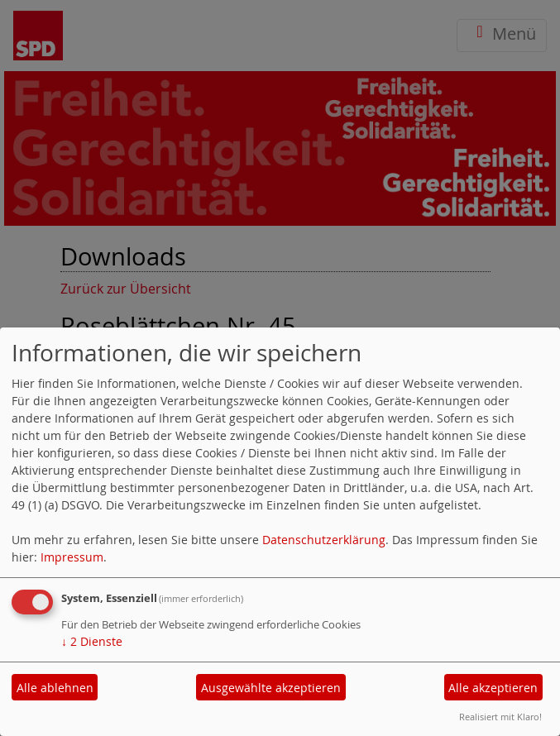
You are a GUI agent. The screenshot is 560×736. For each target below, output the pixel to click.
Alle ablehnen (55, 688)
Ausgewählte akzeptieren (271, 688)
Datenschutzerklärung (324, 540)
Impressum (72, 557)
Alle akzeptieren (493, 688)
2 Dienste (92, 641)
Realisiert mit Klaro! (500, 717)
